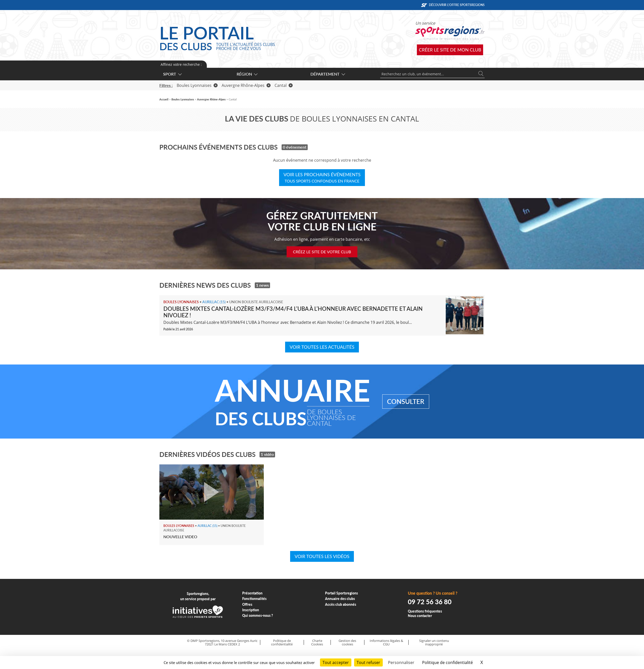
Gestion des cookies (347, 643)
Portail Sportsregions (341, 593)
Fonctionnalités (254, 599)
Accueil (164, 99)
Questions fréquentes (425, 611)
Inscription (251, 610)
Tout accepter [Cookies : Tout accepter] (336, 662)
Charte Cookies (317, 643)
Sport (172, 74)
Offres (247, 604)
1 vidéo (267, 454)
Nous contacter (420, 616)
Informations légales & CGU (386, 643)
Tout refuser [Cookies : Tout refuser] (368, 662)
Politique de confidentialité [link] (447, 662)
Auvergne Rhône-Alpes (246, 85)
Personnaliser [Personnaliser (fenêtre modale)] (401, 662)
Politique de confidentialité (282, 643)
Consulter (406, 401)
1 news (262, 285)
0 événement (295, 147)
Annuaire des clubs (340, 599)
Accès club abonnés (341, 604)
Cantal (284, 85)
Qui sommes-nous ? (258, 615)
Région (247, 74)
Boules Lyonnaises (197, 85)
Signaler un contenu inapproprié (434, 643)
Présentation (252, 593)
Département (328, 74)
